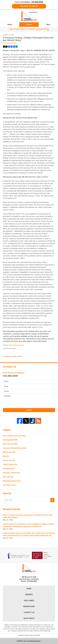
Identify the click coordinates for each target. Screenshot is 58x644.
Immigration (9, 469)
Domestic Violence (11, 473)
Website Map (29, 606)
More (48, 24)
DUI (6, 456)
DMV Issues (9, 452)
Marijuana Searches (12, 481)
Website (29, 595)
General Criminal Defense (15, 448)
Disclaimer (29, 601)
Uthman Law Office (35, 635)
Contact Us (29, 612)
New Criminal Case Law (17, 345)
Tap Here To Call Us (29, 6)
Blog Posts (29, 618)
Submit (29, 410)
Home (10, 24)
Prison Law (9, 460)
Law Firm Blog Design (28, 641)
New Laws (8, 477)
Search (52, 500)
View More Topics (10, 485)
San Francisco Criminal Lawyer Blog (29, 16)
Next (21, 356)
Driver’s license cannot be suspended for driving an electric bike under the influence (28, 516)
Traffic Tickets (10, 464)
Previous (7, 356)
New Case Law (10, 444)
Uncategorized (10, 440)
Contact (29, 24)
